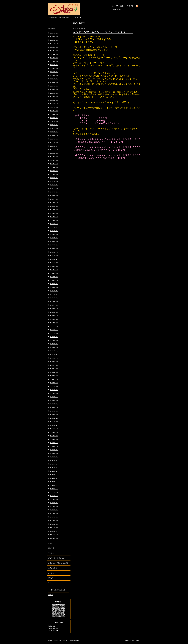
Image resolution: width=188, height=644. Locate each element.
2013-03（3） (54, 411)
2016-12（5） (54, 291)
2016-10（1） (54, 298)
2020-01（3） (54, 178)
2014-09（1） (54, 362)
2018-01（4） (54, 252)
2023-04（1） (54, 93)
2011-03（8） (54, 485)
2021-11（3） (54, 125)
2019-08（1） (54, 195)
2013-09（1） (54, 393)
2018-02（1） (54, 248)
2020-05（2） (54, 164)
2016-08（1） (54, 301)
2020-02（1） (54, 174)
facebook (51, 583)
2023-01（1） (54, 100)
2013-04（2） (54, 407)
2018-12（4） (54, 224)
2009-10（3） (54, 535)
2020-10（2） (54, 150)
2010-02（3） (54, 520)
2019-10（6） (54, 188)
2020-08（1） (54, 157)
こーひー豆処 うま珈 (60, 640)
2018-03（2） (54, 245)
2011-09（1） (54, 471)
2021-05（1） (54, 132)
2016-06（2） (54, 309)
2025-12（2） (54, 44)
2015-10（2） (54, 333)
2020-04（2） (54, 167)
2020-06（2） (54, 160)
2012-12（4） (54, 422)
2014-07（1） (54, 365)
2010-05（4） (54, 513)
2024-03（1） (54, 72)
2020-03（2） (54, 171)
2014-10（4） (54, 358)
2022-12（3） (54, 104)
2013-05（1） (54, 404)
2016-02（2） (54, 319)
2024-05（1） (54, 68)
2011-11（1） (54, 464)
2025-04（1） (54, 54)
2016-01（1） (54, 323)
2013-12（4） (54, 386)
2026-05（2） (54, 33)
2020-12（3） (54, 142)
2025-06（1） (54, 47)
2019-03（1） (54, 213)
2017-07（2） (54, 266)
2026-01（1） (54, 40)
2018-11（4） (54, 227)
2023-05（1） (54, 89)
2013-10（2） (54, 390)
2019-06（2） (54, 203)
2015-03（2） (54, 344)
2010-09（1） (54, 499)
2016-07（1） (54, 305)
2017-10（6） (54, 263)
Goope (133, 640)
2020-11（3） (54, 146)
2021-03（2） (54, 135)
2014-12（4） (54, 351)
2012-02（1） (54, 453)
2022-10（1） (54, 107)
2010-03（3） (54, 517)
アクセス (51, 553)
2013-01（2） (54, 418)
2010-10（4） (54, 496)
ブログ (50, 578)
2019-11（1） (54, 185)
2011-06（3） (54, 475)
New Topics (52, 29)
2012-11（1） (54, 425)
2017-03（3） (54, 280)
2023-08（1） (54, 82)
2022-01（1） (54, 118)
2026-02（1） (54, 37)
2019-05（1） (54, 206)
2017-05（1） (54, 273)
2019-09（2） (54, 192)
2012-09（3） (54, 432)
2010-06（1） (54, 510)
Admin (138, 640)
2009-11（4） (54, 531)
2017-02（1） (54, 284)
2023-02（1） (54, 97)
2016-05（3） (54, 312)
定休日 (51, 595)
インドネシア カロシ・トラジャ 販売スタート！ (103, 32)
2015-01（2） (54, 347)
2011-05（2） (54, 478)
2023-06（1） (54, 86)
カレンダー (52, 573)
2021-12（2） (54, 121)
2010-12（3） (54, 492)
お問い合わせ (53, 568)
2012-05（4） (54, 443)
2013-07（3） (54, 400)
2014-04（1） (54, 372)
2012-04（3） (54, 446)
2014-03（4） (54, 376)
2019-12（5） (54, 181)
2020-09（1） (54, 153)
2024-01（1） (54, 75)
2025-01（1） (54, 61)
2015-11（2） (54, 330)
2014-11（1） (54, 354)
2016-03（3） (54, 316)
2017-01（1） (54, 287)
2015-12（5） (54, 326)
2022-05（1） (54, 111)
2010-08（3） (54, 503)
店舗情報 (51, 548)
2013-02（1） (54, 415)
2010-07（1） (54, 506)
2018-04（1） (54, 241)
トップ (50, 24)
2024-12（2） (54, 65)
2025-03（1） (54, 58)
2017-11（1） (54, 259)
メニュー (51, 543)
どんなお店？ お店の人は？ (57, 558)
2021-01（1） (54, 139)
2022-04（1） (54, 114)
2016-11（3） (54, 294)
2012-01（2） (54, 457)
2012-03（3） (54, 450)
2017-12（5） (54, 256)
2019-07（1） (54, 199)
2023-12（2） (54, 79)
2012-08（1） (54, 436)
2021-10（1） (54, 128)
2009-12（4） (54, 528)
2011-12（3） (54, 460)
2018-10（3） (54, 231)
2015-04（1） (54, 340)
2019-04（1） (54, 210)
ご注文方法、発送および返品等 (58, 563)
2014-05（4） (54, 369)
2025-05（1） (54, 51)
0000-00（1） (54, 538)
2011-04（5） (54, 482)
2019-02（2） (54, 217)
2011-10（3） (54, 467)
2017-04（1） (54, 277)
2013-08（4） (54, 397)
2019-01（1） (54, 220)
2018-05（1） (54, 238)
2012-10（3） (54, 429)
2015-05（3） (54, 337)
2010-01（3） (54, 524)
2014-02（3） (54, 379)
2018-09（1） (54, 234)
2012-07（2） (54, 439)
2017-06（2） (54, 270)
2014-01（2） (54, 383)
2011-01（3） (54, 489)
